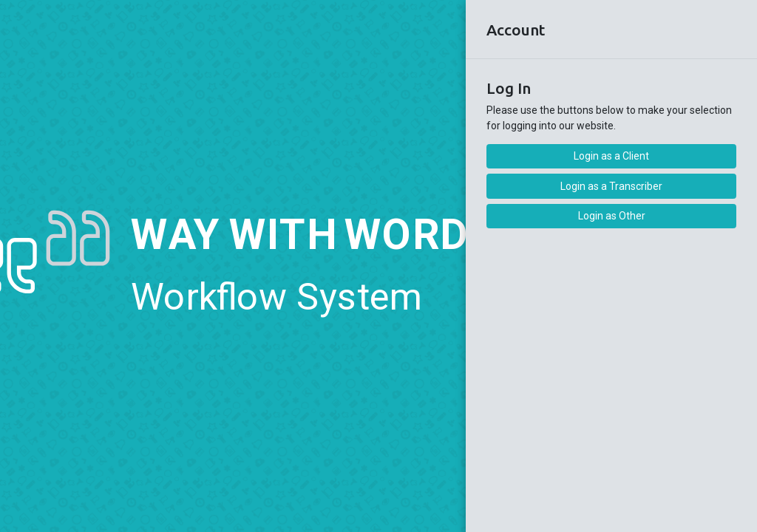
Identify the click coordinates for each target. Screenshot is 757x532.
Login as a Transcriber (611, 186)
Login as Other (612, 216)
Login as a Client (611, 156)
